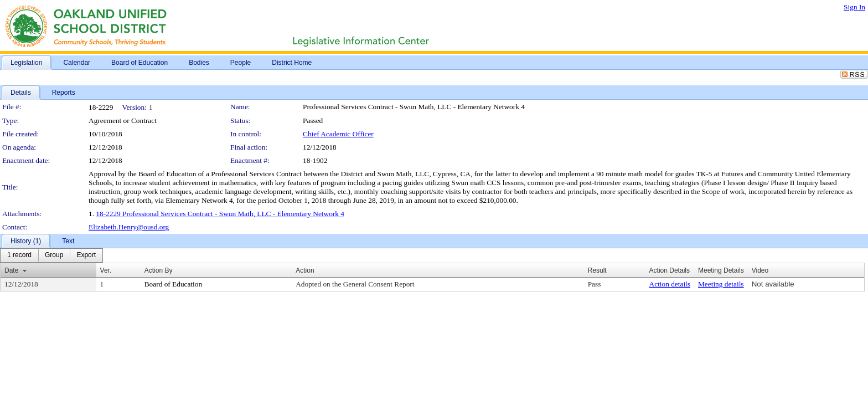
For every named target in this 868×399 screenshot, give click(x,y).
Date (11, 270)
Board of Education (173, 284)
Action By (159, 270)
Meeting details (721, 284)
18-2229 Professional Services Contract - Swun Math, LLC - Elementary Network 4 (220, 214)
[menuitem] (19, 255)
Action (305, 270)
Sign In (854, 7)
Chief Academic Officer (338, 134)
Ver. (106, 270)
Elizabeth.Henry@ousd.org (129, 227)
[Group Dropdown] (54, 255)
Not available (773, 284)
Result (597, 270)
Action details (670, 284)
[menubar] (51, 255)
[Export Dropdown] (86, 255)
